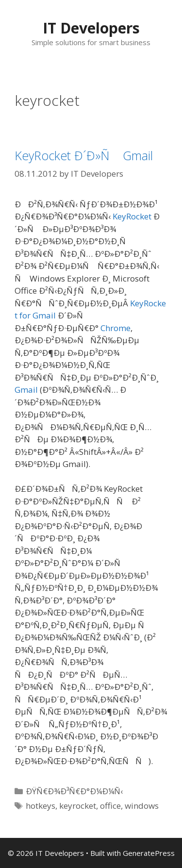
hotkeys (41, 806)
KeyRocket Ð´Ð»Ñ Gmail (84, 155)
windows (142, 806)
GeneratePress (149, 853)
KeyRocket (132, 216)
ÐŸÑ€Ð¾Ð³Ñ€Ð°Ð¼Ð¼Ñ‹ (74, 791)
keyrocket (78, 806)
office (110, 806)
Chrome (116, 328)
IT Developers (91, 28)
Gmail (26, 390)
